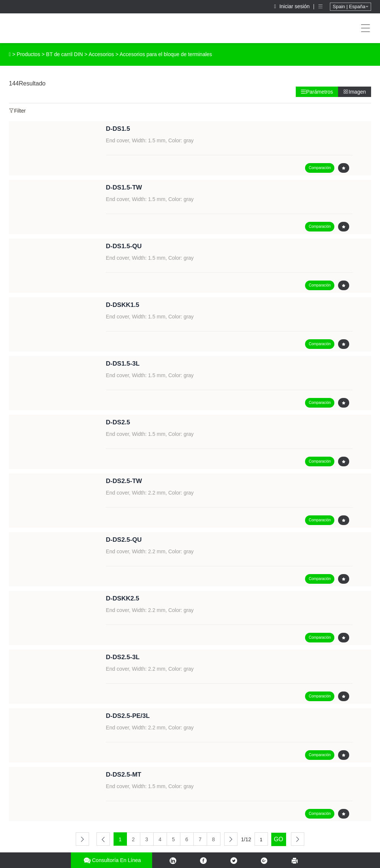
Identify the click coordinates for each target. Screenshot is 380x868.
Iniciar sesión (293, 6)
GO (279, 839)
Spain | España (351, 7)
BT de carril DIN (64, 54)
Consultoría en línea (112, 860)
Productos (28, 54)
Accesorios (101, 54)
